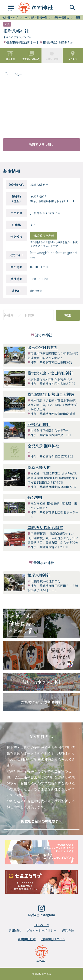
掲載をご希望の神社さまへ (41, 821)
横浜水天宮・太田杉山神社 (50, 373)
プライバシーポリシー (41, 930)
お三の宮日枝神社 (43, 347)
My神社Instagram (42, 911)
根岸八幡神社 (39, 575)
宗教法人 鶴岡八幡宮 (45, 527)
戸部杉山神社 (39, 424)
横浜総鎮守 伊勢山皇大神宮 (51, 394)
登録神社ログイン (53, 939)
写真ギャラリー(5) (31, 56)
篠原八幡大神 (39, 467)
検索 (68, 315)
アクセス (73, 56)
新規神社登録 (27, 939)
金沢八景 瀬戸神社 (43, 446)
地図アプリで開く (41, 144)
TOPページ (42, 925)
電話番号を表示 (44, 236)
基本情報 (10, 56)
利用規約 (15, 930)
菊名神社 (35, 497)
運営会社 (68, 930)
